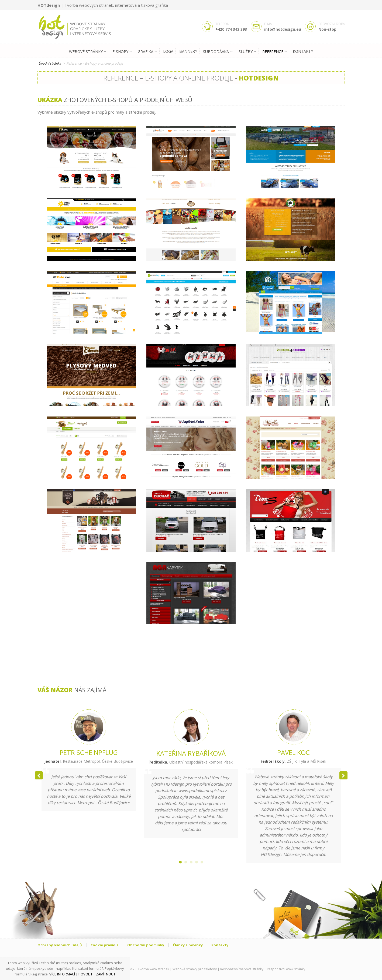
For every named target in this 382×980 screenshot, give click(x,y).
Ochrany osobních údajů (60, 945)
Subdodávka (218, 52)
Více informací (62, 974)
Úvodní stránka (50, 63)
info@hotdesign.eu (283, 29)
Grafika (147, 52)
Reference (275, 52)
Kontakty (303, 51)
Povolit (85, 974)
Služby (247, 52)
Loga (168, 51)
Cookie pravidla (105, 945)
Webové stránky (88, 52)
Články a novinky (188, 945)
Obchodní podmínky (146, 945)
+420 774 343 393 (231, 29)
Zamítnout (106, 974)
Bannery (188, 51)
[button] (343, 775)
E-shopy (122, 52)
